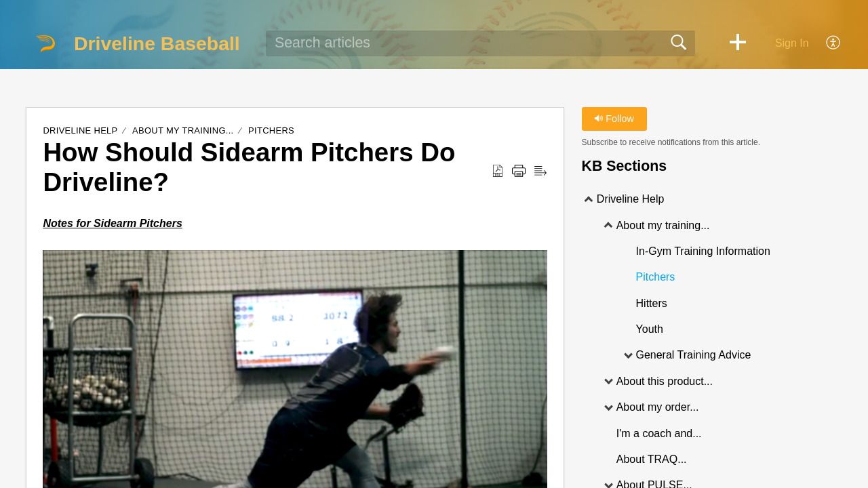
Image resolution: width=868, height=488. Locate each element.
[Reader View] (540, 171)
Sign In (792, 43)
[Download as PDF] (498, 171)
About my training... (184, 130)
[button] (738, 43)
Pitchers (271, 130)
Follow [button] (614, 119)
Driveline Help (80, 130)
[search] (480, 43)
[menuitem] (826, 43)
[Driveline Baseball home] (45, 43)
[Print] (519, 171)
